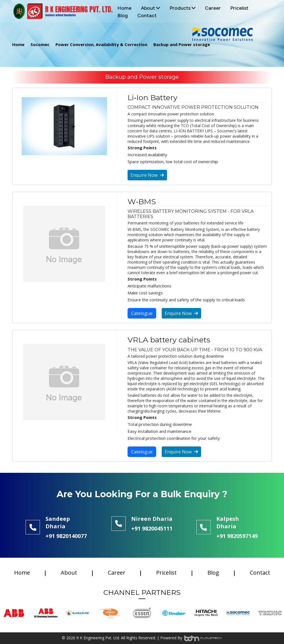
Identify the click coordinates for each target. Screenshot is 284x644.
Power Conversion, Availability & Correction (101, 44)
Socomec (40, 44)
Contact (147, 16)
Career (213, 8)
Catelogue (142, 313)
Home (124, 8)
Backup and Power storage (182, 44)
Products (182, 8)
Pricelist (239, 8)
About (150, 8)
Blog (123, 16)
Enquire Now (147, 175)
